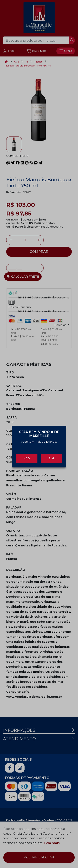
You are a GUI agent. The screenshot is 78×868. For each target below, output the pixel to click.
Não (27, 455)
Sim (51, 455)
